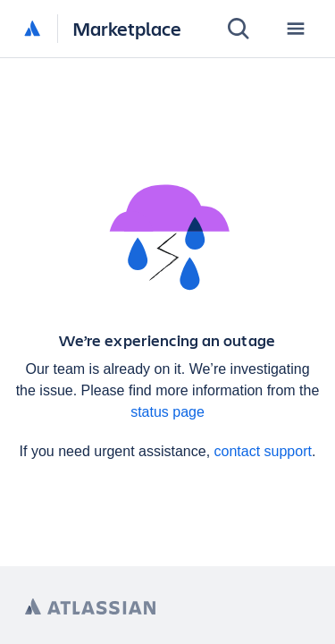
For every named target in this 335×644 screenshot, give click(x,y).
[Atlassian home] (32, 30)
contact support (263, 451)
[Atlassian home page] (90, 607)
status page (167, 412)
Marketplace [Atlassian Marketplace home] (127, 28)
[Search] (239, 29)
